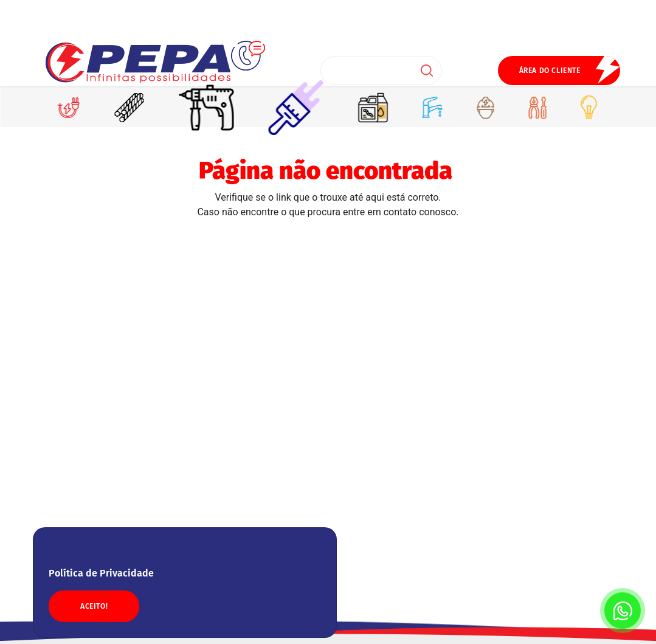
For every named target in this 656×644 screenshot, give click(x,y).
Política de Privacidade (101, 573)
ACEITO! (94, 606)
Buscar (427, 71)
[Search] (381, 71)
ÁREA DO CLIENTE (550, 71)
